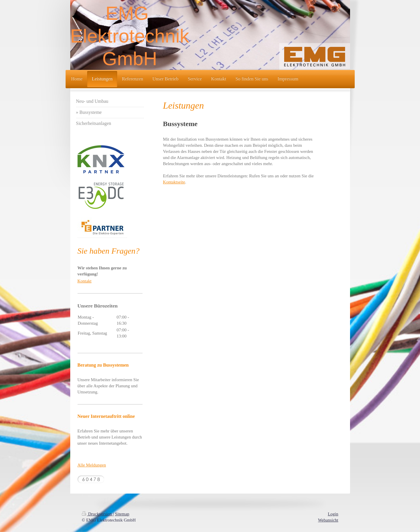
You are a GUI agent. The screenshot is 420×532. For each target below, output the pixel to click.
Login (333, 514)
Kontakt (85, 281)
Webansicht (328, 520)
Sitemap (122, 514)
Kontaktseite (174, 182)
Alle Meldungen (92, 465)
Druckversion (97, 514)
